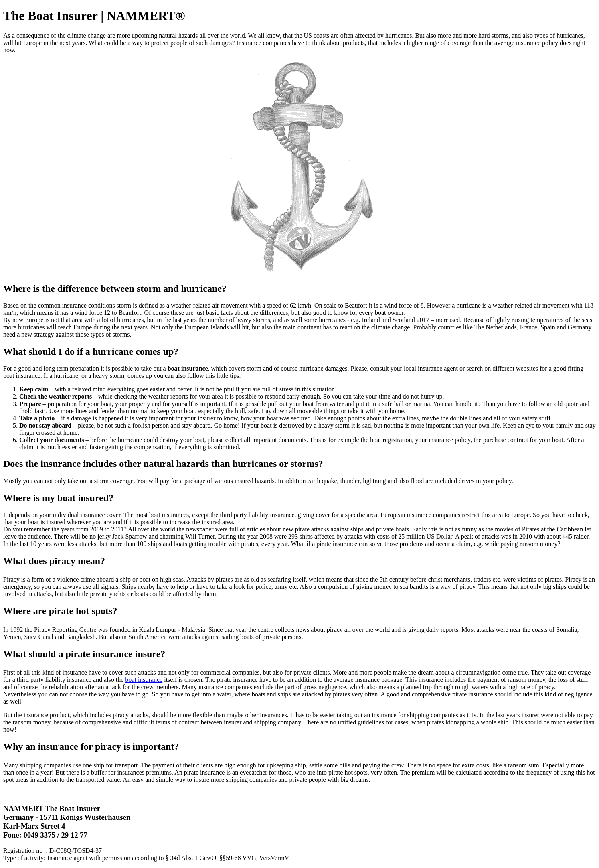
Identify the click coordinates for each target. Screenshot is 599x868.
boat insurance (144, 680)
